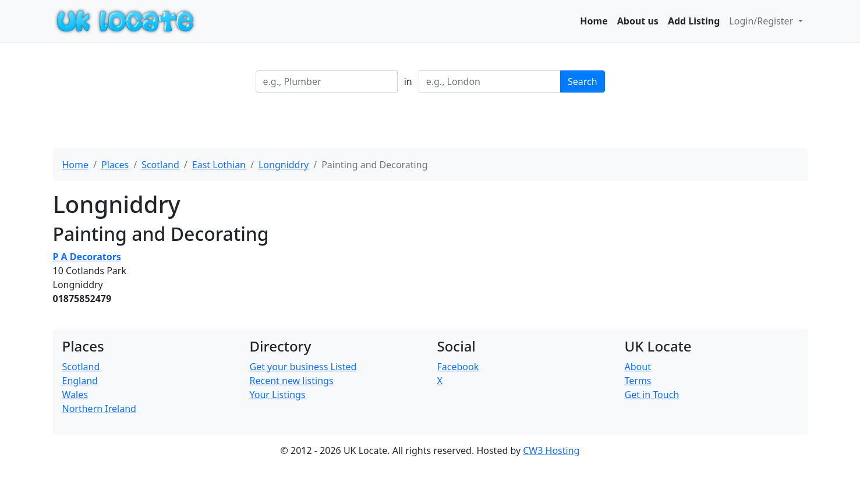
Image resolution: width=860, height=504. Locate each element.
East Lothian (219, 165)
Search (583, 81)
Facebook (458, 367)
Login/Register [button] (762, 21)
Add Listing (694, 21)
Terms (638, 381)
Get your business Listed (303, 367)
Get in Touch (652, 395)
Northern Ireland (99, 409)
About (638, 367)
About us (638, 21)
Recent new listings (292, 381)
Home (594, 21)
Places (115, 165)
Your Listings (278, 395)
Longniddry (284, 165)
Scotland (160, 165)
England (80, 381)
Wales (75, 395)
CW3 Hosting (551, 450)
